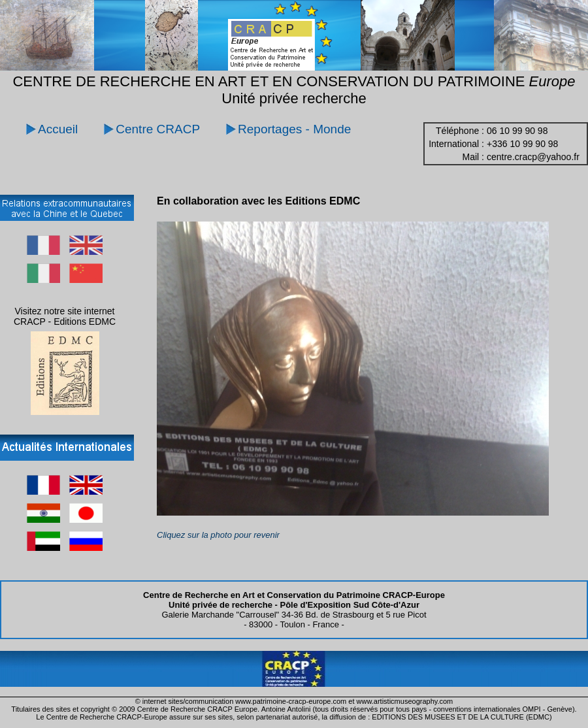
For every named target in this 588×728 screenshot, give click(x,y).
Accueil (58, 129)
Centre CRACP (158, 129)
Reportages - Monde (294, 129)
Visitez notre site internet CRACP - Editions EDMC (65, 316)
